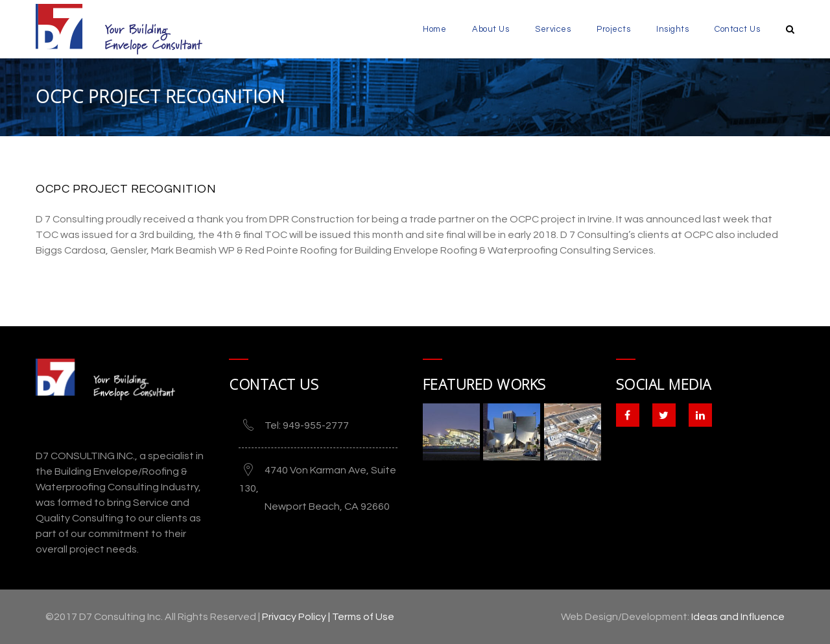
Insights (672, 29)
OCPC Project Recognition (126, 189)
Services (553, 29)
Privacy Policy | (297, 617)
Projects (613, 29)
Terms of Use (363, 617)
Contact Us (737, 29)
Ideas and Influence (738, 617)
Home (434, 29)
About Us (491, 29)
